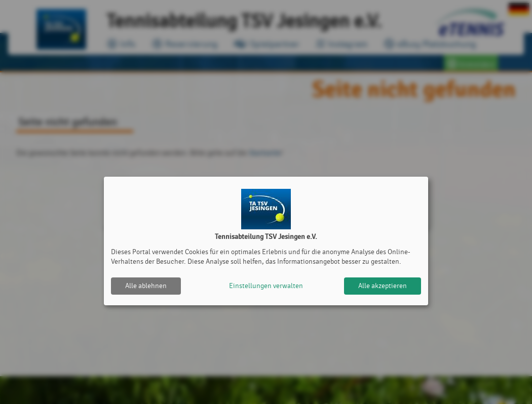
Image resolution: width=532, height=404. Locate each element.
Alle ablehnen (146, 286)
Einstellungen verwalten (266, 286)
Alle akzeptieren (383, 286)
